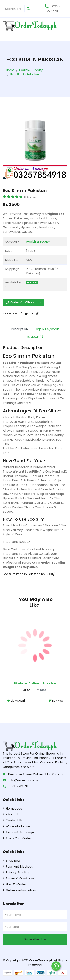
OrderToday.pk (41, 960)
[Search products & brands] (14, 9)
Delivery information (19, 890)
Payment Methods (18, 867)
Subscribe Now (35, 939)
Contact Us (13, 820)
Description (19, 329)
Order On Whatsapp (23, 302)
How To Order (14, 884)
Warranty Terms (17, 826)
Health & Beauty (38, 242)
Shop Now (12, 861)
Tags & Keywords (47, 329)
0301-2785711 (53, 9)
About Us (11, 814)
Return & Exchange (18, 832)
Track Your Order (17, 838)
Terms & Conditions (19, 878)
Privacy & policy (16, 872)
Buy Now (56, 701)
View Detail (16, 701)
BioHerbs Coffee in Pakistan (35, 683)
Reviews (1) (35, 337)
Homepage (13, 809)
